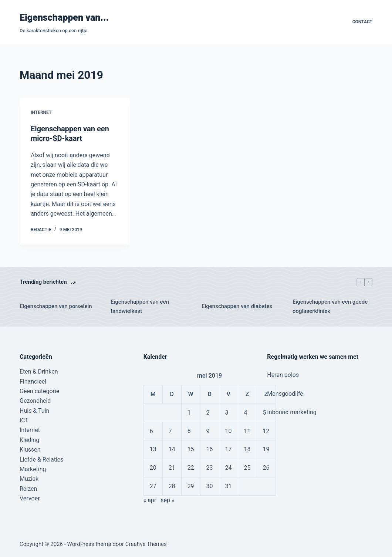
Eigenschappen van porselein (56, 306)
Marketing (33, 469)
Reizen (28, 489)
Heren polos (283, 375)
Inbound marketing (292, 412)
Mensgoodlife (285, 394)
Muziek (29, 479)
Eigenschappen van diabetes (237, 306)
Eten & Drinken (39, 372)
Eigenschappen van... (64, 18)
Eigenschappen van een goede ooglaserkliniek (330, 306)
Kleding (29, 440)
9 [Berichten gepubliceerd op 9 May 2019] (208, 431)
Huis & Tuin (34, 411)
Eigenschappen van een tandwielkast (140, 306)
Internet (41, 112)
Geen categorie (39, 391)
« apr (150, 500)
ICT (24, 420)
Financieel (33, 382)
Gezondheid (35, 401)
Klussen (30, 450)
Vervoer (30, 498)
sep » (167, 500)
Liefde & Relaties (42, 460)
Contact (362, 22)
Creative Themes (146, 544)
